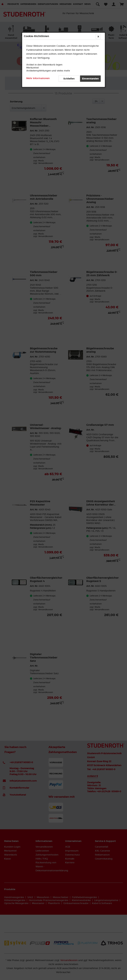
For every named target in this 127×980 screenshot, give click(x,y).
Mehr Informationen (38, 78)
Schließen (69, 79)
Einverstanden (90, 79)
